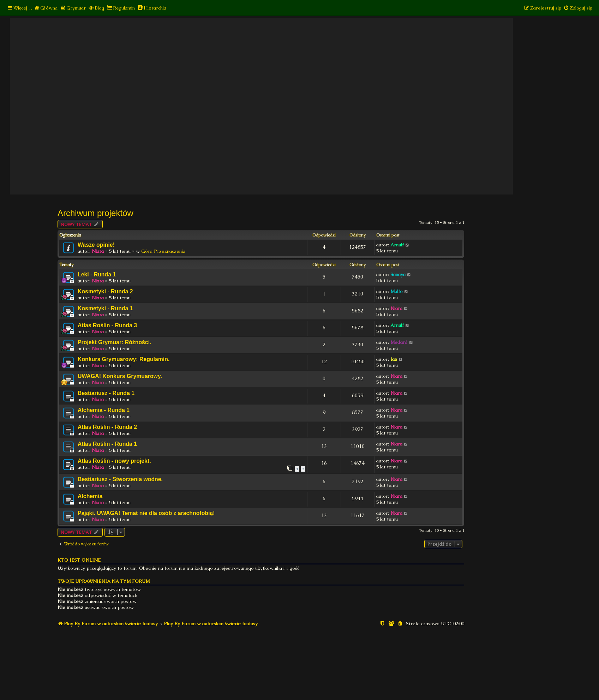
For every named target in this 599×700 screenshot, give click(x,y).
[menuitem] (46, 8)
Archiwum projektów (95, 213)
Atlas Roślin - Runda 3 (107, 325)
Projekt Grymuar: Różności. (114, 342)
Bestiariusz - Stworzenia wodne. (120, 479)
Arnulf (397, 245)
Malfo (397, 291)
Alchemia (90, 496)
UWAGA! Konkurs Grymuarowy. (120, 376)
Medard (399, 342)
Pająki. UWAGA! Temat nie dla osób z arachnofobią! (146, 513)
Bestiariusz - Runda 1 (106, 393)
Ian (394, 359)
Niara (98, 251)
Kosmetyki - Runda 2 (105, 291)
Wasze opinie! (96, 245)
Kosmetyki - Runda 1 (105, 308)
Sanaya (398, 274)
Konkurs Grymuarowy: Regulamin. (124, 359)
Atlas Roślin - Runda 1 (107, 444)
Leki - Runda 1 (97, 274)
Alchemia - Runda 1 (104, 410)
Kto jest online (79, 560)
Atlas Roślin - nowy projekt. (114, 461)
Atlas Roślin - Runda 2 (107, 427)
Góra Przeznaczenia (163, 251)
